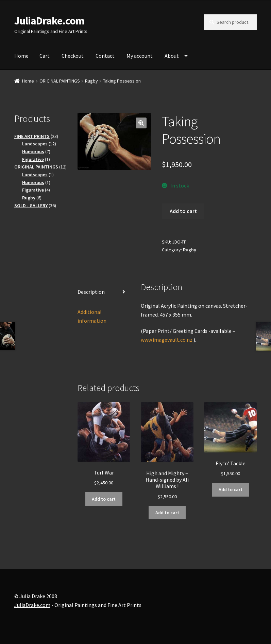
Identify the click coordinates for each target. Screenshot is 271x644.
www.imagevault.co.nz (167, 340)
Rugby (91, 81)
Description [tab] (91, 292)
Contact (105, 56)
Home (21, 56)
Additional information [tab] (92, 316)
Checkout (73, 56)
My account (140, 56)
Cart (45, 56)
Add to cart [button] (104, 499)
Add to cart (183, 211)
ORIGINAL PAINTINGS (60, 81)
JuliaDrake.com (49, 21)
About (172, 56)
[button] (141, 123)
